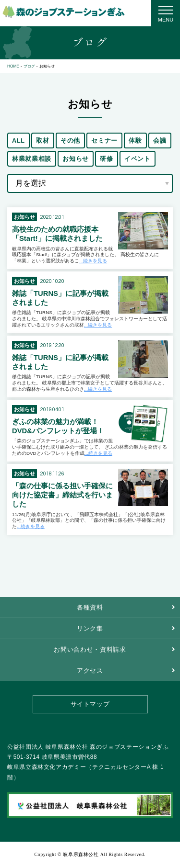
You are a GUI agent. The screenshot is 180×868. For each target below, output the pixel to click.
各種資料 (90, 607)
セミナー (104, 141)
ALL (18, 141)
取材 (42, 141)
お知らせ (76, 159)
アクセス (90, 671)
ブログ (29, 66)
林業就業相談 (32, 159)
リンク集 (90, 628)
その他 (70, 141)
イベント (138, 159)
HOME (13, 66)
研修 (106, 159)
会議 (160, 141)
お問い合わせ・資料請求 (90, 649)
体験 (135, 141)
